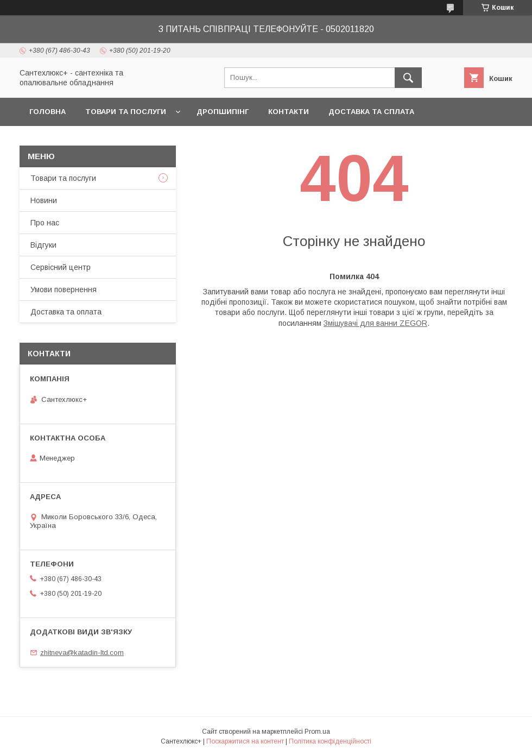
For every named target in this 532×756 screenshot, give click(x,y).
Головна (47, 112)
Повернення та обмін (75, 140)
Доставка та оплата (66, 312)
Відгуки (43, 245)
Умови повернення (64, 289)
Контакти (289, 112)
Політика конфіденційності (330, 741)
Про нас (45, 223)
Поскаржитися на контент (245, 741)
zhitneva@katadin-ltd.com (82, 653)
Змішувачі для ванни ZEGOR (375, 323)
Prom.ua (317, 732)
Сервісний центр (61, 267)
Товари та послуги (126, 112)
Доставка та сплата (371, 112)
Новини (44, 200)
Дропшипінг (223, 112)
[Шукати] (408, 78)
